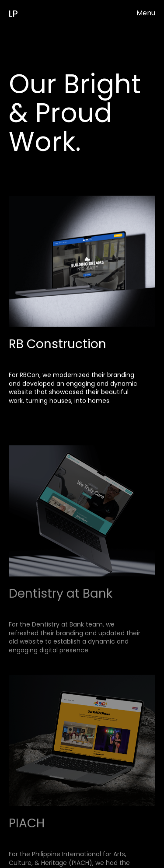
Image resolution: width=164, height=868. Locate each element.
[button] (146, 13)
